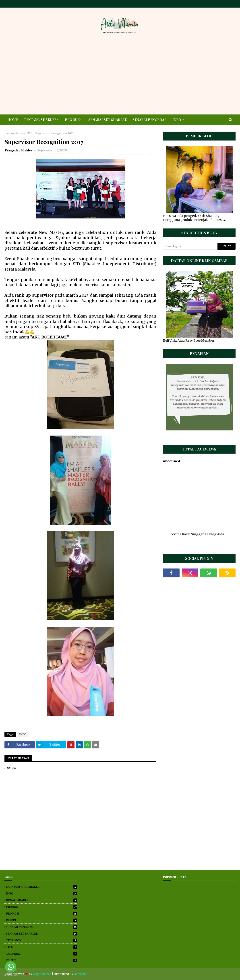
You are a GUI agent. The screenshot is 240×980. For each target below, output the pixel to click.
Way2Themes (42, 974)
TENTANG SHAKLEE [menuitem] (40, 120)
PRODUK (41, 907)
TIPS (41, 947)
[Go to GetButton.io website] (11, 975)
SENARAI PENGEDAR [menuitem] (150, 120)
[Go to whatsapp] (11, 967)
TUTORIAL (41, 954)
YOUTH (41, 960)
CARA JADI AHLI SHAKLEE (41, 887)
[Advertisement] (120, 75)
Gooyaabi (80, 974)
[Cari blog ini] (190, 246)
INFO (29, 133)
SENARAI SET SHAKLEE (41, 934)
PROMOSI (41, 914)
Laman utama (14, 133)
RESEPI (41, 920)
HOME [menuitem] (13, 120)
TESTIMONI (41, 940)
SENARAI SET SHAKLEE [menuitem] (108, 120)
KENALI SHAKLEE (41, 900)
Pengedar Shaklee (19, 150)
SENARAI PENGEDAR (41, 927)
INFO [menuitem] (177, 120)
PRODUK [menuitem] (72, 120)
